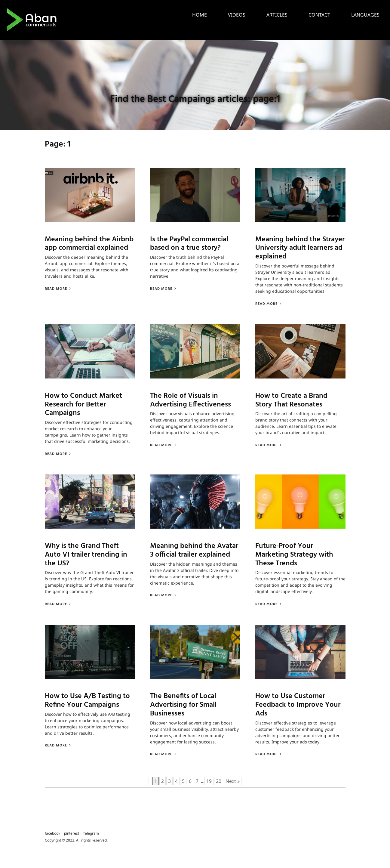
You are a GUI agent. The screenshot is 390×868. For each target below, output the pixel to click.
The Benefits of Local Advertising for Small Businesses (183, 705)
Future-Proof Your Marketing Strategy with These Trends (294, 555)
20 (219, 781)
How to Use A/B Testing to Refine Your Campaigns (87, 701)
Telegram (91, 834)
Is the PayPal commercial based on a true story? (189, 244)
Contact (319, 15)
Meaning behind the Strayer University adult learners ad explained (300, 248)
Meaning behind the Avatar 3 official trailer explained (194, 551)
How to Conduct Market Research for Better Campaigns (83, 405)
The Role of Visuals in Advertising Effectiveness (190, 400)
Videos (237, 15)
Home (200, 15)
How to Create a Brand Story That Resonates (291, 400)
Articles (277, 15)
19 (209, 781)
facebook (52, 834)
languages (365, 15)
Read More (58, 289)
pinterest (72, 834)
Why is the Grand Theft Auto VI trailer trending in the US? (86, 555)
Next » (233, 781)
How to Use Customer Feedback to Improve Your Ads (298, 705)
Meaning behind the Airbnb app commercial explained (89, 244)
